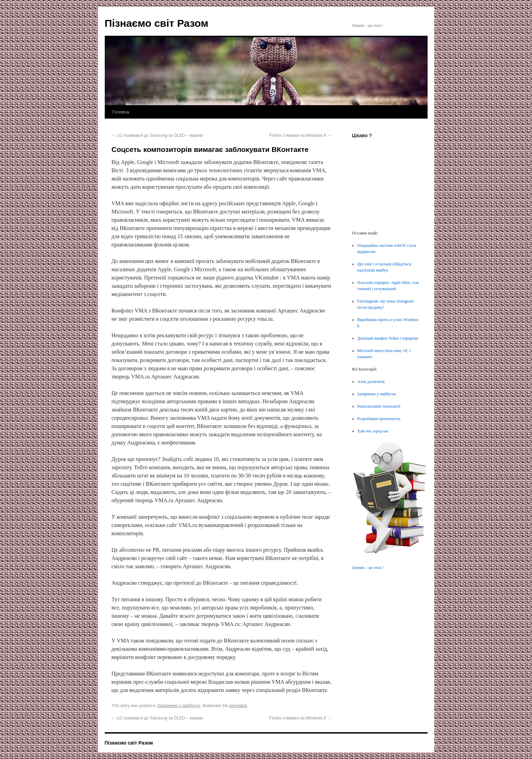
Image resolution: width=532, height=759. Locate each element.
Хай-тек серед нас (373, 431)
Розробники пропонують (379, 419)
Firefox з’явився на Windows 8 (300, 135)
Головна (121, 112)
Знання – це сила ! (368, 568)
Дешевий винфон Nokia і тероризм (388, 338)
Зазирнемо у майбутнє (179, 706)
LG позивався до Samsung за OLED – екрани (157, 135)
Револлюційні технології (379, 406)
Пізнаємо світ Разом (157, 23)
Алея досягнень (371, 382)
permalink (238, 706)
